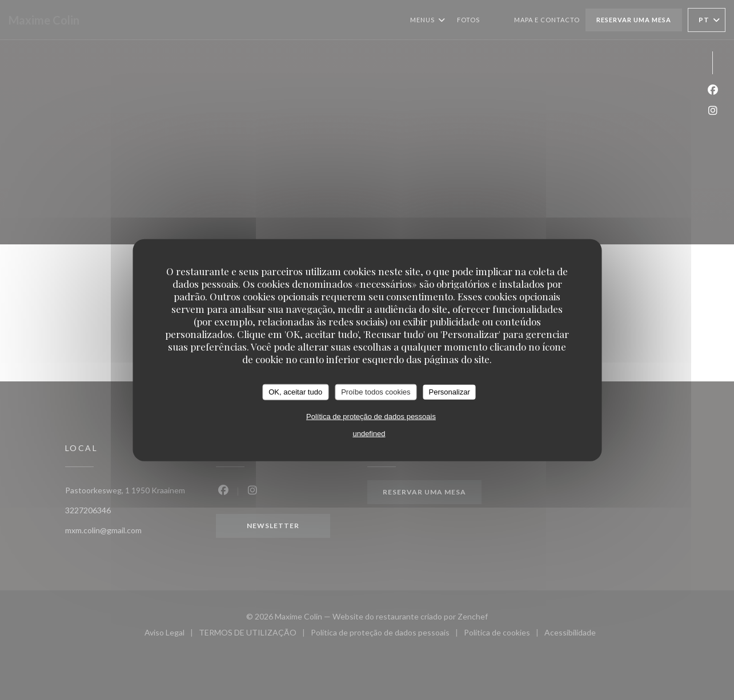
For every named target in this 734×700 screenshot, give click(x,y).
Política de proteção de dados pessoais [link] (371, 416)
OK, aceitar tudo (295, 392)
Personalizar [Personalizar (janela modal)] (450, 392)
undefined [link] (369, 433)
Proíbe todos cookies (376, 392)
